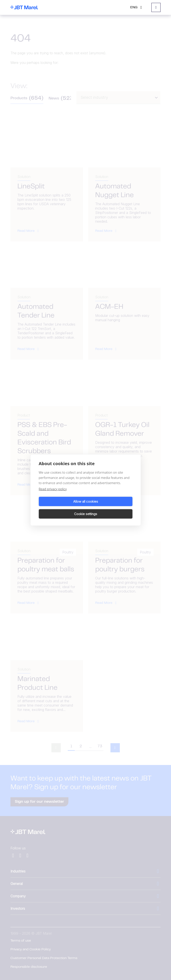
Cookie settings (110, 508)
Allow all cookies (61, 508)
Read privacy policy (53, 495)
